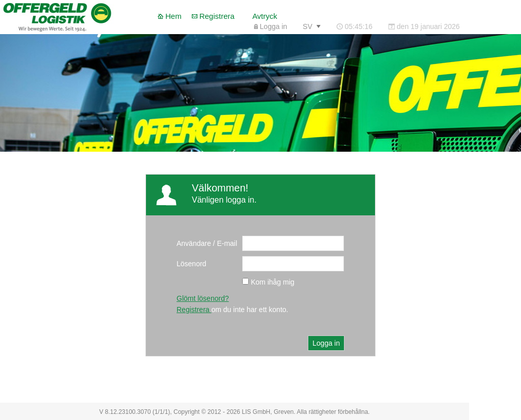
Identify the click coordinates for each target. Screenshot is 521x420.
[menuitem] (270, 26)
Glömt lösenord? (203, 298)
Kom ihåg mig (273, 282)
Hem (173, 16)
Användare (194, 243)
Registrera (217, 16)
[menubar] (357, 26)
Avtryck (265, 16)
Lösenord (191, 264)
